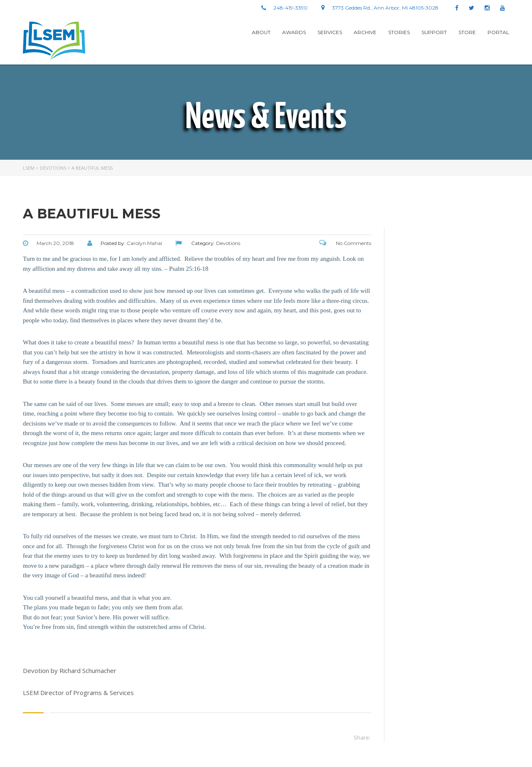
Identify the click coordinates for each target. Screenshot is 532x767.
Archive (365, 32)
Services (330, 32)
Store (467, 32)
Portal (498, 32)
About (261, 32)
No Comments (345, 243)
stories (399, 32)
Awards (294, 32)
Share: (362, 737)
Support (434, 32)
